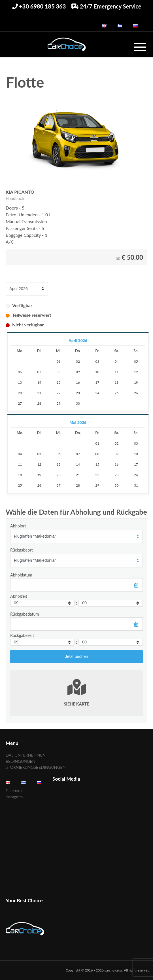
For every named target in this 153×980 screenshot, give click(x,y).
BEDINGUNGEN (21, 761)
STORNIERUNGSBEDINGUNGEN (36, 767)
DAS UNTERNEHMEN (26, 755)
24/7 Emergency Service (106, 6)
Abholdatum (21, 575)
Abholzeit (19, 596)
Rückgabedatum (25, 614)
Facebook (14, 790)
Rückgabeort (22, 550)
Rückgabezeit (22, 635)
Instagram (14, 797)
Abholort (18, 526)
